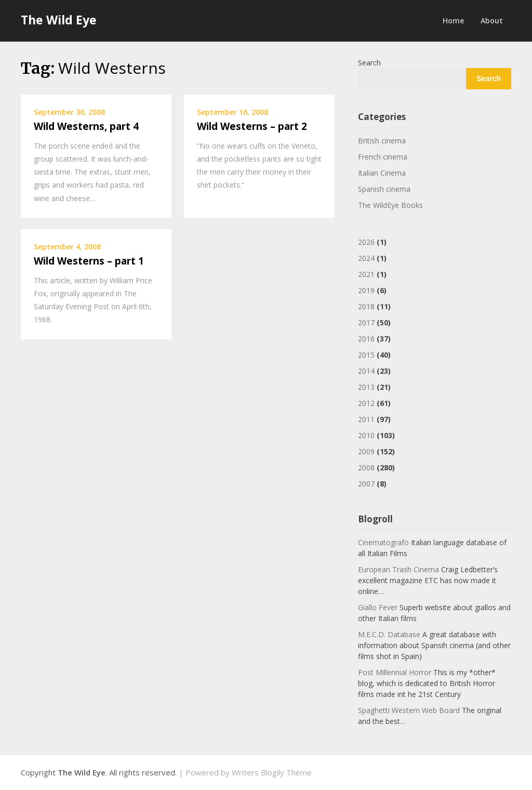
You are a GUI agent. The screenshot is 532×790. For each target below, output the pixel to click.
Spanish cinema (384, 189)
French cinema (383, 157)
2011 (366, 419)
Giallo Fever (378, 607)
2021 (366, 274)
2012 (366, 403)
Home (453, 21)
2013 (366, 387)
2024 (366, 258)
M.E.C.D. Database (389, 634)
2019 (366, 290)
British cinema (382, 141)
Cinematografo (383, 542)
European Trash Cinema (398, 569)
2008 (366, 468)
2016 (366, 339)
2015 (366, 355)
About (492, 21)
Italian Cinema (382, 173)
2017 (366, 322)
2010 (366, 435)
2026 (366, 242)
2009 (366, 451)
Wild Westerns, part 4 (86, 126)
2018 (366, 306)
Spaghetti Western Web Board (409, 710)
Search (369, 63)
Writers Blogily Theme (272, 772)
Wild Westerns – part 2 (252, 126)
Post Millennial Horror (395, 672)
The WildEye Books (390, 205)
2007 (366, 484)
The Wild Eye (59, 20)
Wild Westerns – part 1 (89, 261)
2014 (366, 371)
